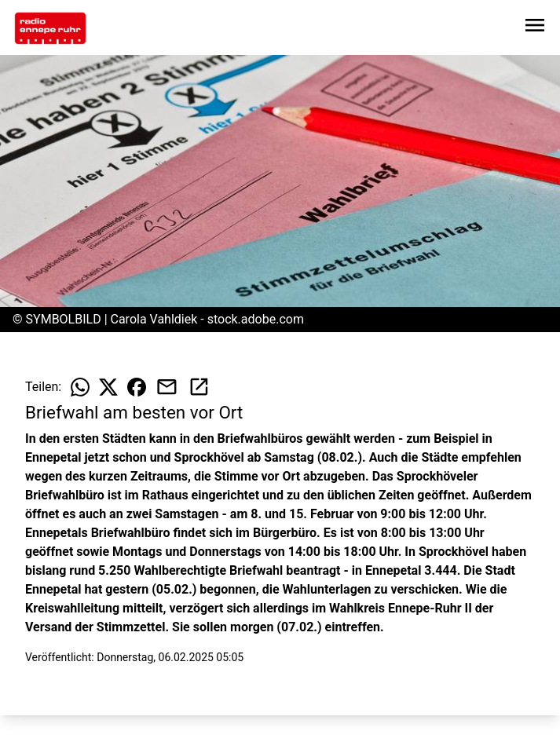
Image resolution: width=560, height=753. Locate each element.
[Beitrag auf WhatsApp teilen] (80, 387)
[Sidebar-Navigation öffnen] (535, 28)
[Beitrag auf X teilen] (108, 387)
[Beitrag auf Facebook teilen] (137, 387)
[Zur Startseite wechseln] (50, 28)
